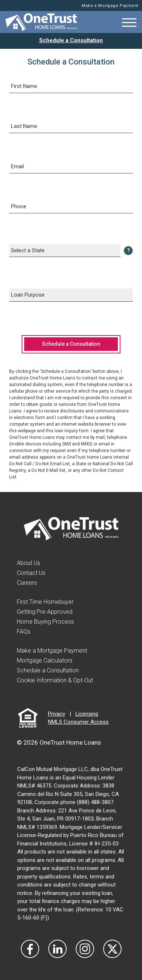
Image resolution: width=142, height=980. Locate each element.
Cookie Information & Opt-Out (55, 680)
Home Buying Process (45, 622)
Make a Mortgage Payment (110, 6)
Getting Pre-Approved (45, 612)
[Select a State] (65, 251)
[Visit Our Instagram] (85, 949)
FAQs (24, 632)
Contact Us (31, 573)
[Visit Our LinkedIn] (57, 949)
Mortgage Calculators (45, 660)
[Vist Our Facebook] (30, 949)
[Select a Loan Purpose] (71, 295)
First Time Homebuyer (45, 602)
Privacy (57, 714)
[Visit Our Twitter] (112, 949)
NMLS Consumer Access (78, 722)
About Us (29, 563)
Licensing (87, 714)
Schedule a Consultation (71, 40)
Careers (27, 583)
